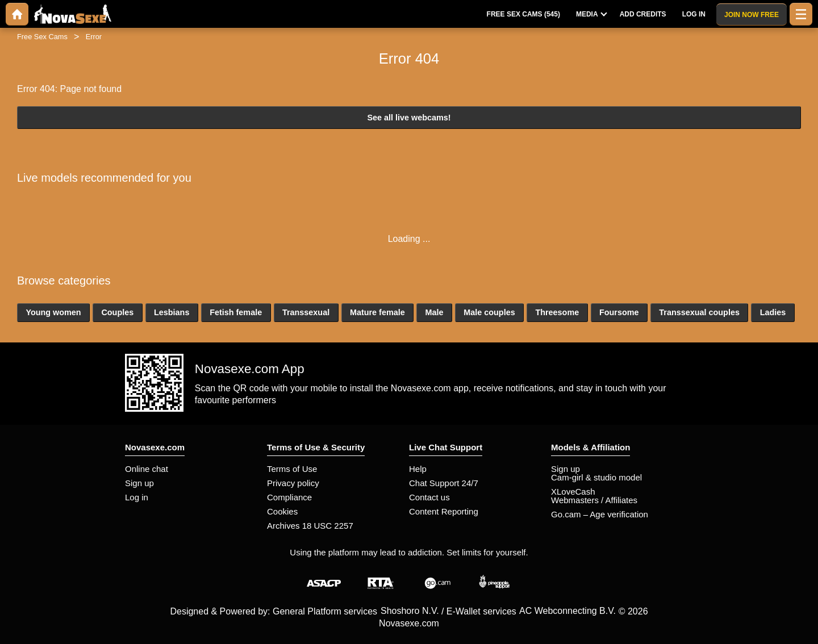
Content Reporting (444, 511)
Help (418, 469)
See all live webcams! (409, 118)
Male (434, 312)
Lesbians (172, 312)
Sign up (139, 483)
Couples (117, 312)
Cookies (282, 511)
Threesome (557, 312)
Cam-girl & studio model (596, 477)
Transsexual (306, 312)
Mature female (377, 312)
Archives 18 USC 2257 (310, 526)
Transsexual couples (699, 312)
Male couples (489, 312)
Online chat (147, 469)
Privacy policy (293, 483)
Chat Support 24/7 (444, 483)
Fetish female (236, 312)
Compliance (289, 497)
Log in (137, 497)
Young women (53, 312)
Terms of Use (292, 469)
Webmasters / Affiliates (594, 500)
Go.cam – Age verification (600, 514)
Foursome (619, 312)
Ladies (773, 312)
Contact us (429, 497)
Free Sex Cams (42, 37)
